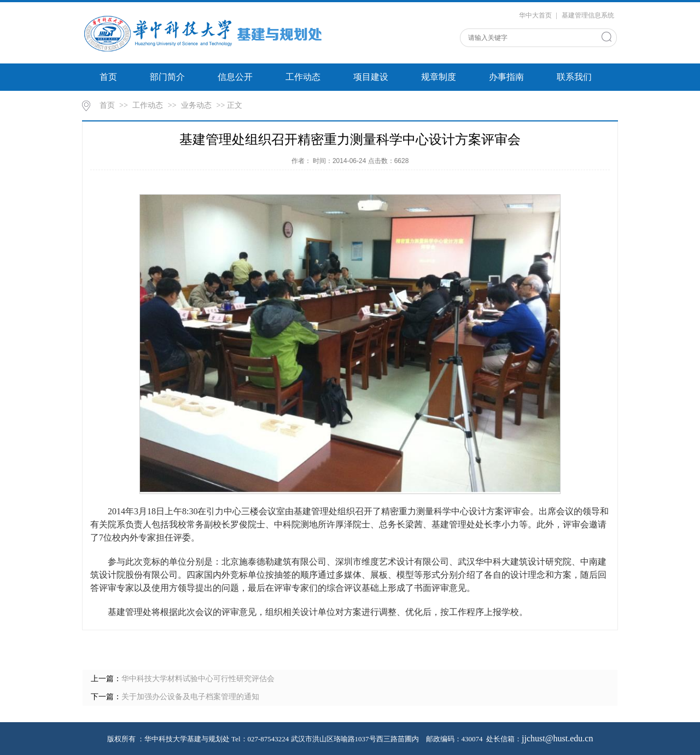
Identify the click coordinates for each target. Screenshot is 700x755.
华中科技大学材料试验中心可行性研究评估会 (198, 679)
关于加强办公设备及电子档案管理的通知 (190, 697)
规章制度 (439, 77)
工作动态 (303, 77)
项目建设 (371, 77)
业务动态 (196, 105)
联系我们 (574, 77)
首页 (108, 77)
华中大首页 (535, 15)
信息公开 (235, 77)
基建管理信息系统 (588, 15)
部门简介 (167, 77)
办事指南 (506, 77)
